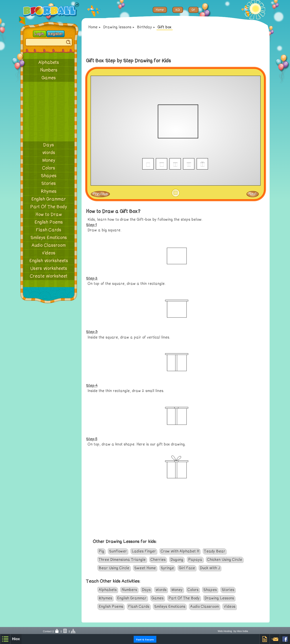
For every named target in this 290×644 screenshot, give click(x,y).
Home (93, 27)
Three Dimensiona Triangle (122, 560)
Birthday (145, 27)
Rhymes (49, 191)
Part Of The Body (49, 207)
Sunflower (118, 551)
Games (49, 78)
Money (49, 160)
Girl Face (187, 568)
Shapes (49, 176)
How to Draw (49, 215)
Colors (49, 168)
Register (56, 34)
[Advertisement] (49, 111)
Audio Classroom (49, 245)
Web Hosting (225, 631)
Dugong (177, 560)
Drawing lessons (117, 27)
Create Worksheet (49, 276)
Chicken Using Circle (225, 560)
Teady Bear (215, 551)
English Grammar (49, 199)
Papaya (195, 560)
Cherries (158, 560)
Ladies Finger (144, 551)
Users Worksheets (49, 269)
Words (49, 153)
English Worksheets (49, 261)
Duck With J (210, 568)
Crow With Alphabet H (180, 551)
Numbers (49, 70)
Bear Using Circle (114, 568)
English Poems (49, 222)
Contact (47, 631)
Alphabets (49, 63)
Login (40, 34)
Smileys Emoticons (49, 238)
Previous (100, 194)
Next (253, 194)
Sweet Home (145, 568)
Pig (101, 551)
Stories (49, 184)
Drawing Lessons (219, 598)
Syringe (167, 568)
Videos (49, 253)
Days (49, 145)
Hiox (16, 639)
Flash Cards (49, 230)
